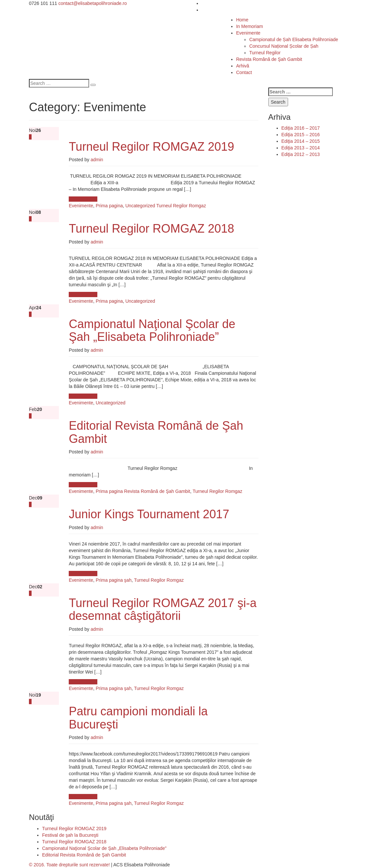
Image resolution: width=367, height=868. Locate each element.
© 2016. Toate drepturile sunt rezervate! (69, 865)
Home (242, 20)
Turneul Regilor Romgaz (181, 206)
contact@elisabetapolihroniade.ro (93, 3)
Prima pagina (109, 206)
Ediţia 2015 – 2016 (301, 135)
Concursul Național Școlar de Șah (284, 46)
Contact (244, 72)
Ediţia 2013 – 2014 (301, 148)
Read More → (83, 199)
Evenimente (248, 33)
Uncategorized (140, 206)
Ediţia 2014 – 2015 (301, 141)
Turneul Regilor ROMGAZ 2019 (151, 147)
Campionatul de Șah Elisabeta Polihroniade (294, 39)
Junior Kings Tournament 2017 (149, 514)
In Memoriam (250, 26)
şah (128, 580)
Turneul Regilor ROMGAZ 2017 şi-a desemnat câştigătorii (163, 610)
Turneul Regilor (265, 53)
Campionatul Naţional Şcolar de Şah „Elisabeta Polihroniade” (152, 331)
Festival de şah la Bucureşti (70, 835)
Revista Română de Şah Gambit (269, 59)
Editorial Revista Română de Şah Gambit (156, 432)
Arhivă (243, 66)
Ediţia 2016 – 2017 (301, 128)
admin (97, 160)
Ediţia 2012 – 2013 (301, 154)
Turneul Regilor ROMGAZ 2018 (151, 229)
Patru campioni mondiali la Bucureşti (138, 718)
